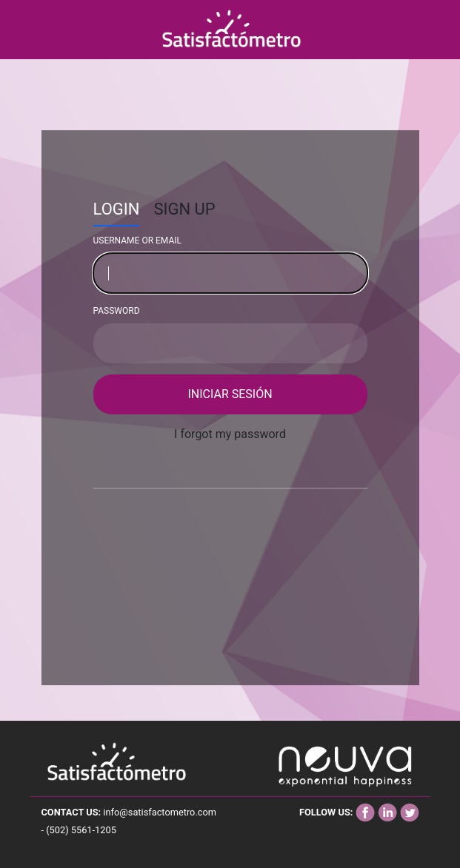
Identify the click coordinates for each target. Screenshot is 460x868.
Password (117, 311)
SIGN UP (184, 209)
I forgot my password (230, 434)
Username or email (137, 240)
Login (117, 209)
